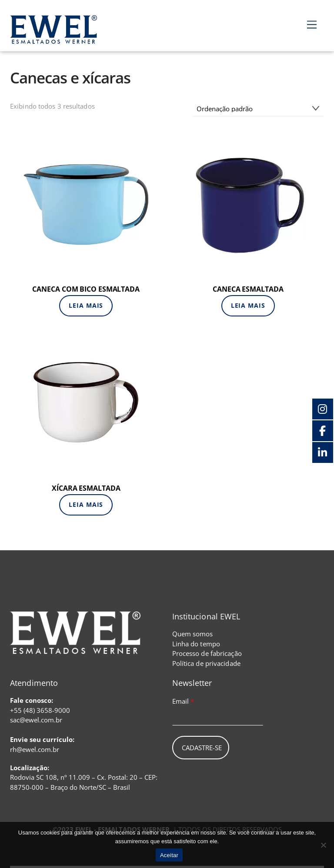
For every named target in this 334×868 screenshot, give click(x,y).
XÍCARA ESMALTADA (86, 488)
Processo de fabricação (207, 653)
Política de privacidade (206, 663)
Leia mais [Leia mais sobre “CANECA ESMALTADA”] (248, 305)
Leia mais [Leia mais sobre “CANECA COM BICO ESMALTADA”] (86, 305)
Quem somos (193, 634)
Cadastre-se (202, 748)
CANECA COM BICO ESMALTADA (86, 289)
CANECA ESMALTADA (248, 289)
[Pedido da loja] (258, 109)
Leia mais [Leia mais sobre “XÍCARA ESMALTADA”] (86, 504)
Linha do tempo (196, 644)
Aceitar (169, 855)
